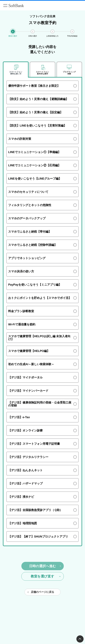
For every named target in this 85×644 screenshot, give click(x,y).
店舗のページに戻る (41, 592)
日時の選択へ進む (45, 566)
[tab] (16, 70)
